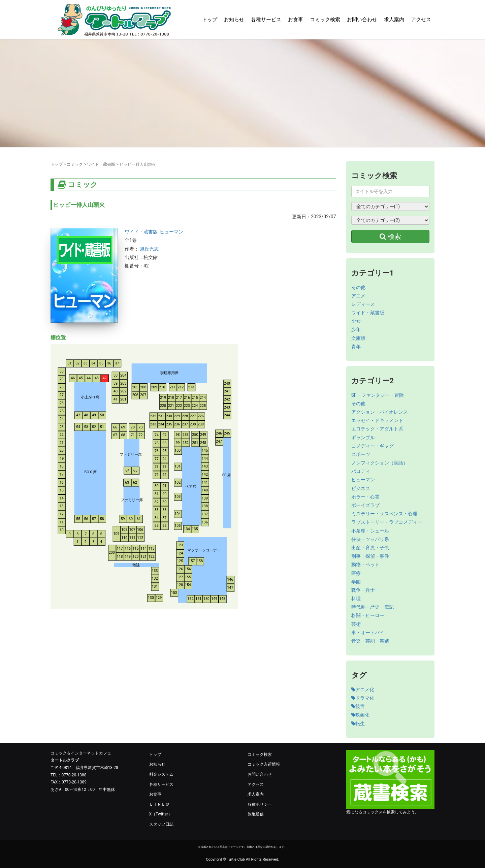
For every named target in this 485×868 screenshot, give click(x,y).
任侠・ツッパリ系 (370, 539)
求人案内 (394, 20)
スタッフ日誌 (161, 824)
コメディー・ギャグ (373, 446)
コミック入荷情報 (264, 764)
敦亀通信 (256, 814)
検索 (390, 236)
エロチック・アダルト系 (377, 429)
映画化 (360, 715)
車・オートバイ (368, 633)
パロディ (361, 471)
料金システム (161, 774)
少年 (356, 329)
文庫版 (358, 338)
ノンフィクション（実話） (380, 463)
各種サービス (266, 20)
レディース (363, 304)
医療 (356, 573)
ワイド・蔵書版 (101, 164)
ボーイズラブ (365, 505)
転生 (358, 724)
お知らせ (234, 20)
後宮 (358, 706)
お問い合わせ (362, 20)
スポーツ (361, 454)
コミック (75, 164)
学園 (356, 582)
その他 (358, 287)
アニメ (358, 296)
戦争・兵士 (363, 590)
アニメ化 (363, 689)
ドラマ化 (363, 698)
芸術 (356, 624)
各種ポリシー (260, 804)
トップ (210, 20)
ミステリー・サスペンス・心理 (384, 514)
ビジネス (361, 488)
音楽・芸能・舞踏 (370, 641)
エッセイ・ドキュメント (377, 420)
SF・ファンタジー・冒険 (378, 395)
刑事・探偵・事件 (370, 556)
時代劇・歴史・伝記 (373, 607)
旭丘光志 (149, 249)
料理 (356, 599)
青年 (356, 347)
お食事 (296, 20)
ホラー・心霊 (365, 497)
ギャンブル (363, 438)
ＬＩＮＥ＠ (159, 804)
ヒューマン (171, 232)
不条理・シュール (370, 531)
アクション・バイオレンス (380, 412)
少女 (356, 321)
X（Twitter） (161, 814)
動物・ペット (365, 565)
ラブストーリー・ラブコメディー (387, 522)
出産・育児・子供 (370, 548)
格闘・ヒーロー (368, 615)
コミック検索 (325, 20)
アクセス (421, 20)
